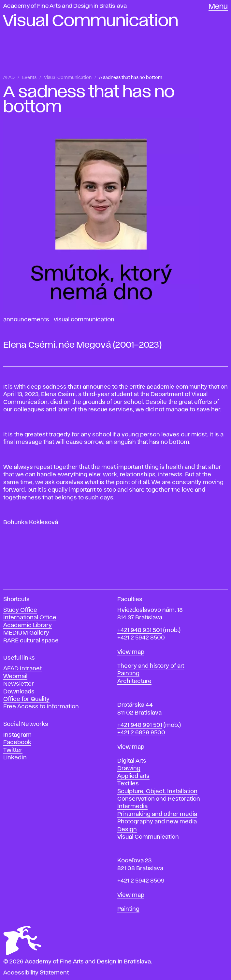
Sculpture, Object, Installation (157, 792)
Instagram (17, 735)
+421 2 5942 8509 (141, 881)
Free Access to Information (41, 707)
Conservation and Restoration (159, 799)
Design (127, 830)
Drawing (129, 768)
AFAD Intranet (22, 669)
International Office (30, 618)
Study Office (20, 610)
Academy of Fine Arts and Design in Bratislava (65, 6)
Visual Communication (68, 78)
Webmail (15, 677)
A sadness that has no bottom (131, 78)
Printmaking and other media (157, 814)
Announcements (26, 320)
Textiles (128, 784)
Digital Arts (132, 761)
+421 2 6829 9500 (141, 733)
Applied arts (133, 776)
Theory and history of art (151, 666)
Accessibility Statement (36, 973)
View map (131, 652)
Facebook (17, 742)
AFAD (9, 78)
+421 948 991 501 (140, 725)
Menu (218, 7)
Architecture (134, 681)
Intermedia (132, 806)
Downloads (19, 692)
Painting (128, 674)
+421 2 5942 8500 (141, 638)
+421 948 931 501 (140, 630)
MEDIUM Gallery (26, 633)
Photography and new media (157, 822)
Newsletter (19, 684)
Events (29, 78)
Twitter (13, 750)
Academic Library (28, 625)
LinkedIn (15, 758)
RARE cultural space (31, 641)
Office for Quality (26, 699)
